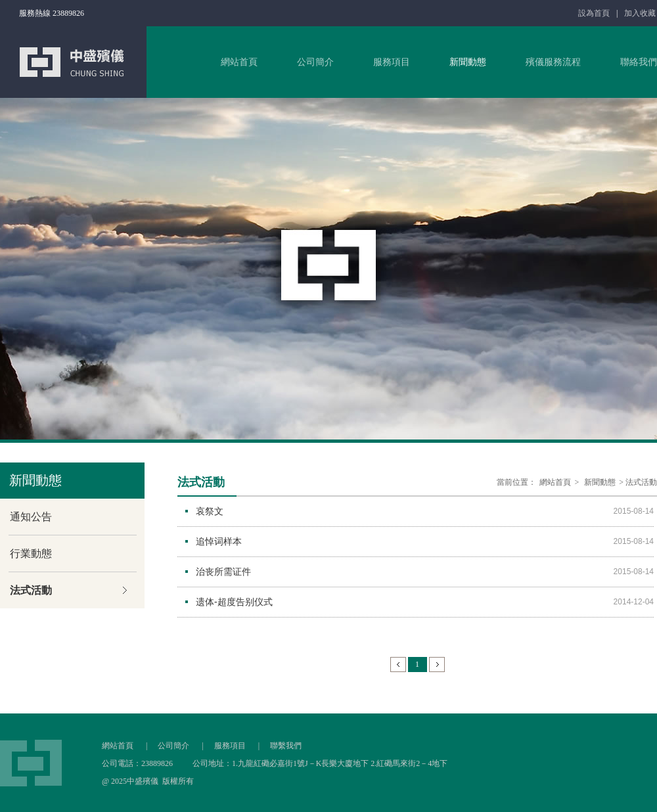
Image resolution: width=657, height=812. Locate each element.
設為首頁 (594, 13)
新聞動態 (468, 62)
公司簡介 (315, 62)
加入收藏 (640, 13)
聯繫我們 (286, 746)
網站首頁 (239, 62)
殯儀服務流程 (553, 62)
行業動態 (31, 553)
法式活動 (31, 590)
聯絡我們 (639, 62)
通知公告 (31, 517)
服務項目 (392, 62)
